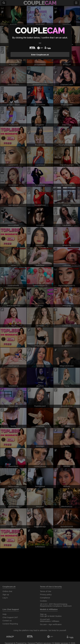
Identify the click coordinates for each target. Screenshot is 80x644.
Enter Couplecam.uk (40, 55)
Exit (40, 43)
